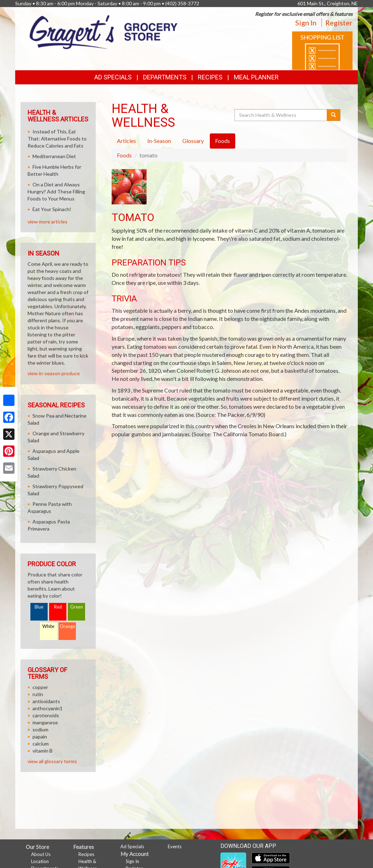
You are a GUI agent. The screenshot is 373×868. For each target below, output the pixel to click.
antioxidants (46, 701)
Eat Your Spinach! (52, 209)
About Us (41, 854)
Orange (67, 626)
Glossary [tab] (193, 141)
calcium (41, 744)
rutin (38, 694)
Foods (124, 155)
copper (40, 687)
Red (58, 607)
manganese (45, 722)
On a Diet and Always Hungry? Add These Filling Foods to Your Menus (56, 191)
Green (77, 607)
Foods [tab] (223, 141)
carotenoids (46, 715)
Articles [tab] (126, 141)
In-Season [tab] (159, 141)
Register (339, 23)
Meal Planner (256, 77)
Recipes (210, 77)
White (48, 626)
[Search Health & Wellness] (281, 115)
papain (40, 737)
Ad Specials (113, 77)
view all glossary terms (52, 761)
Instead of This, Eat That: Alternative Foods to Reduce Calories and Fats (57, 139)
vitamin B (43, 751)
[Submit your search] (334, 115)
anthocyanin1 (48, 708)
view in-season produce (54, 373)
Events (175, 846)
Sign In (306, 23)
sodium (40, 729)
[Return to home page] (103, 32)
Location (40, 861)
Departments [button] (165, 77)
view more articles (48, 222)
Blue (39, 607)
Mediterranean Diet (54, 156)
